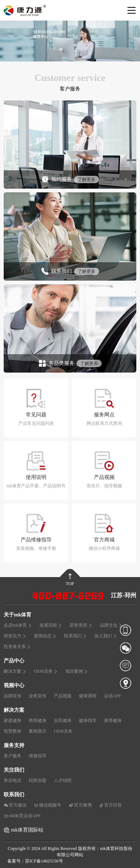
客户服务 (13, 756)
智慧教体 (13, 731)
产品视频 (63, 696)
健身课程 (88, 696)
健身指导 (88, 721)
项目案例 (77, 671)
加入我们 (106, 636)
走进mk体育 (18, 625)
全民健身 (63, 721)
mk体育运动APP (22, 816)
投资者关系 (17, 647)
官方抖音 (111, 805)
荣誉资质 (81, 625)
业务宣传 (38, 696)
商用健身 (38, 721)
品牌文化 (111, 625)
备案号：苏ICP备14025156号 (35, 861)
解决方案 (15, 671)
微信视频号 (48, 805)
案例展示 (38, 731)
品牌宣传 (13, 696)
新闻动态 (45, 636)
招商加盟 (38, 780)
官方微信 (15, 805)
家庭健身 (13, 721)
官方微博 (80, 805)
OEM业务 (46, 671)
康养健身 (113, 721)
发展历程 (51, 625)
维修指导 (38, 756)
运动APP (112, 696)
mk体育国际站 (27, 830)
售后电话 (13, 780)
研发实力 (15, 636)
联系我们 (76, 636)
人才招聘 (63, 780)
